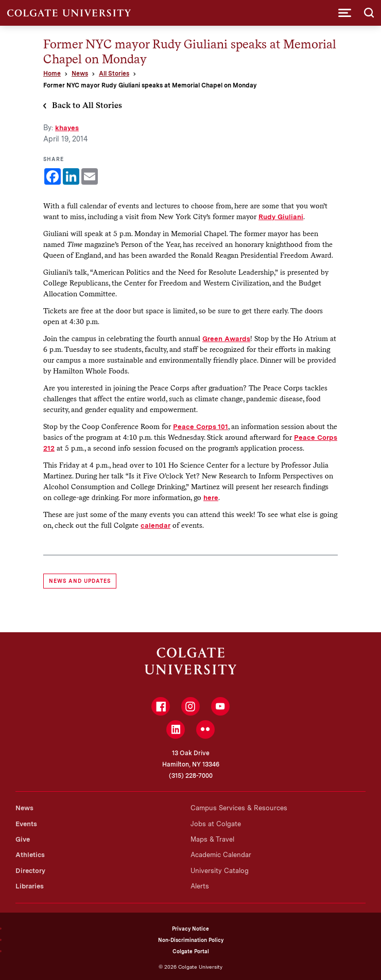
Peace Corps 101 (201, 426)
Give (23, 839)
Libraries (30, 886)
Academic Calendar (221, 855)
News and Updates (80, 581)
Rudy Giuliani (281, 217)
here (211, 497)
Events (26, 824)
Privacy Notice (190, 929)
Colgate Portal (191, 951)
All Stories (114, 74)
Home (52, 74)
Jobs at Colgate (216, 824)
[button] (345, 13)
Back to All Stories (87, 105)
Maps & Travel (212, 839)
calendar (155, 525)
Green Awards (226, 338)
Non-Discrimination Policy (191, 940)
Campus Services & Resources (239, 808)
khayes (67, 128)
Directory (30, 871)
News (80, 74)
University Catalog (220, 871)
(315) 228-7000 (191, 776)
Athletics (30, 855)
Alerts (200, 886)
